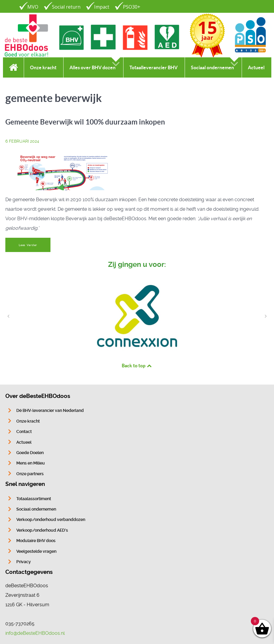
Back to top (137, 366)
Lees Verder (28, 245)
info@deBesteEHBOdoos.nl (35, 633)
